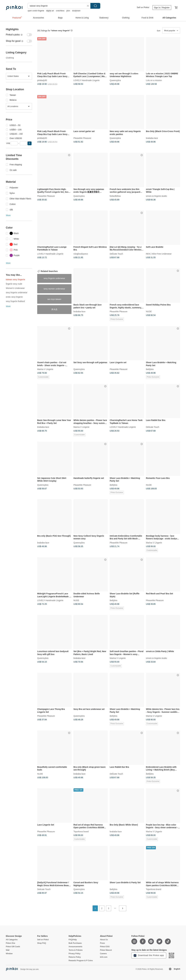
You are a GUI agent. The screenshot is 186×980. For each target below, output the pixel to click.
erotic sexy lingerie (14, 297)
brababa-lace (152, 138)
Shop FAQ (42, 943)
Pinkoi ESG (105, 947)
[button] (29, 143)
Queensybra (115, 80)
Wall (8, 950)
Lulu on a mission (154, 80)
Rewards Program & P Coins (81, 961)
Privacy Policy (74, 954)
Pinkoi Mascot (106, 950)
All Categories (12, 940)
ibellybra (150, 369)
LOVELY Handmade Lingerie (87, 80)
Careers (103, 954)
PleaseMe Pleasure (82, 138)
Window (9, 954)
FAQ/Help (73, 940)
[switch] (19, 35)
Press (102, 943)
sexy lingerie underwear (17, 293)
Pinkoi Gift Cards (13, 947)
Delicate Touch (116, 254)
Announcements (75, 947)
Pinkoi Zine (10, 943)
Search (95, 6)
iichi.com (104, 957)
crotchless (60, 11)
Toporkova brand (81, 831)
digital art (50, 11)
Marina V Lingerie (45, 369)
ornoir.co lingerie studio (157, 196)
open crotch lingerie (36, 11)
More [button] (8, 215)
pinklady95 (42, 80)
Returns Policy (75, 957)
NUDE (149, 312)
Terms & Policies (76, 950)
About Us (104, 940)
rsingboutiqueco (81, 254)
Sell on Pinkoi (143, 7)
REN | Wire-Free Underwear (159, 254)
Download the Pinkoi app (149, 955)
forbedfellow (115, 196)
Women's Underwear (15, 288)
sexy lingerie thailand (15, 301)
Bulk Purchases (75, 943)
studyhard (76, 11)
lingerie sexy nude (14, 284)
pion (68, 11)
